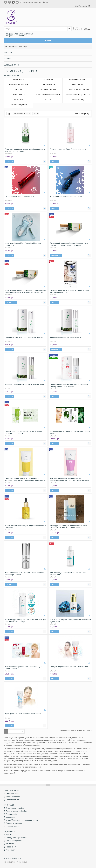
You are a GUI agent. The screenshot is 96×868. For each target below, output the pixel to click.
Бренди (9, 835)
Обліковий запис (13, 794)
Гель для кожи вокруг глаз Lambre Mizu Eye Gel (24, 337)
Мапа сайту (11, 850)
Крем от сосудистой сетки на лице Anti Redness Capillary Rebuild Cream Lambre (69, 385)
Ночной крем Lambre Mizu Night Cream (65, 337)
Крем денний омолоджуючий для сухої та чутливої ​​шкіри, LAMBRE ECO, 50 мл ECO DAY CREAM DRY (26, 291)
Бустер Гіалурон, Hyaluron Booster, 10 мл (66, 196)
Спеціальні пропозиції (15, 841)
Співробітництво (13, 826)
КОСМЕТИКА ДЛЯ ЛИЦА (18, 47)
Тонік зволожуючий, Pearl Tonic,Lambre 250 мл (68, 149)
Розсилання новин (14, 800)
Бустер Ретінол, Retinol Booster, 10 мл (20, 196)
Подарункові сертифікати (16, 838)
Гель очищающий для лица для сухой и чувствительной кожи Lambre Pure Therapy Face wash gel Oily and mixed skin (69, 481)
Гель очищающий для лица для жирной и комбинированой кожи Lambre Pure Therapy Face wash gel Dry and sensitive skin (25, 481)
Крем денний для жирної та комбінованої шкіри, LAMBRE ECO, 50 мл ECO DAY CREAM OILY (69, 244)
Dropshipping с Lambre (15, 808)
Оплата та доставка (14, 823)
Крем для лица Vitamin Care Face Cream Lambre (69, 667)
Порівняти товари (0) (80, 114)
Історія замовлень (13, 797)
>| (22, 731)
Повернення (11, 847)
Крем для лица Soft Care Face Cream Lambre (23, 714)
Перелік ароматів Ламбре (16, 811)
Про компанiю (12, 814)
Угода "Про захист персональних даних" (22, 820)
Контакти (10, 844)
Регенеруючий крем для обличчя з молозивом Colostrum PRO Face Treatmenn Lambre (69, 527)
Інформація (11, 817)
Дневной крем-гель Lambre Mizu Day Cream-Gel (24, 384)
